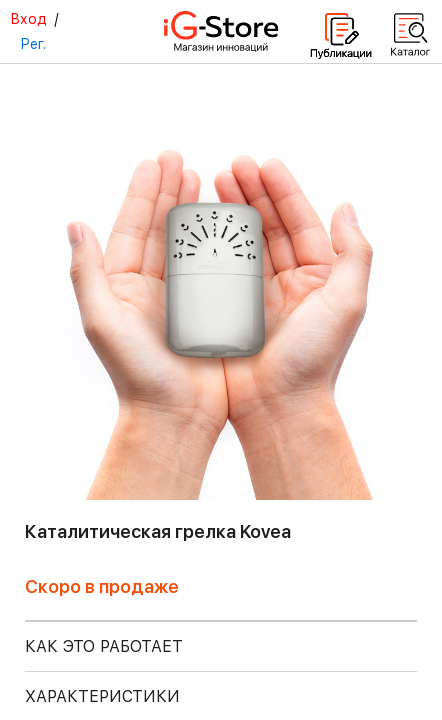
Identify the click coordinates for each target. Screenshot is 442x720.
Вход (28, 19)
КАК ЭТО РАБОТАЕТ (104, 646)
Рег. (33, 44)
